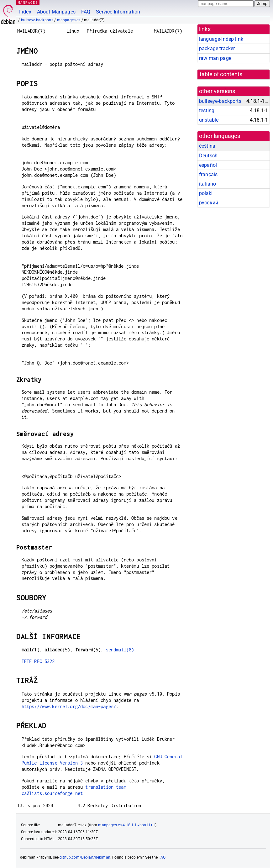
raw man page (215, 58)
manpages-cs (69, 20)
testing (207, 110)
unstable (209, 120)
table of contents (221, 74)
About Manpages (56, 12)
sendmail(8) (120, 650)
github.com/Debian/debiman (85, 857)
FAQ (86, 12)
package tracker (217, 48)
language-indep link (221, 39)
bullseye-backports (37, 20)
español (208, 165)
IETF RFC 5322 (38, 661)
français (208, 174)
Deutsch (208, 156)
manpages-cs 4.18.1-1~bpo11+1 (126, 825)
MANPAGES (28, 2)
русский (209, 203)
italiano (207, 184)
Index (25, 12)
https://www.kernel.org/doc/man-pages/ (69, 706)
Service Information (118, 12)
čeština (207, 146)
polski (206, 193)
